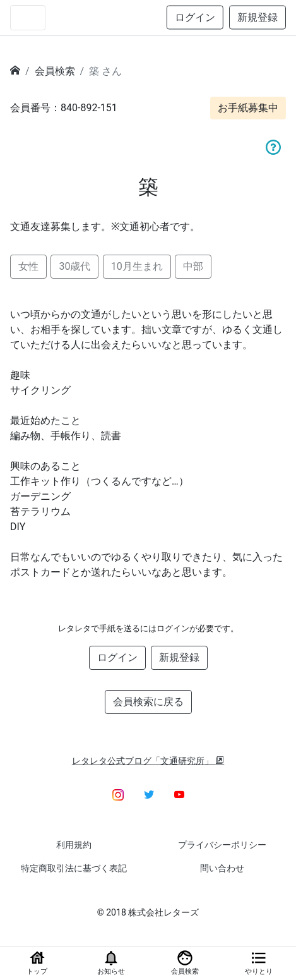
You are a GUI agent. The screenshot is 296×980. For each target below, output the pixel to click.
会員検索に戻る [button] (148, 702)
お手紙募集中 (248, 108)
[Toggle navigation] (28, 18)
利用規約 (74, 845)
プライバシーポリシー (222, 845)
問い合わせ (222, 868)
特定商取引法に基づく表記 (74, 868)
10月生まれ (137, 266)
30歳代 (74, 266)
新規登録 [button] (258, 17)
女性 (28, 266)
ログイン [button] (195, 17)
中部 (193, 266)
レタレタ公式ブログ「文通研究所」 (148, 761)
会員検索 (55, 71)
